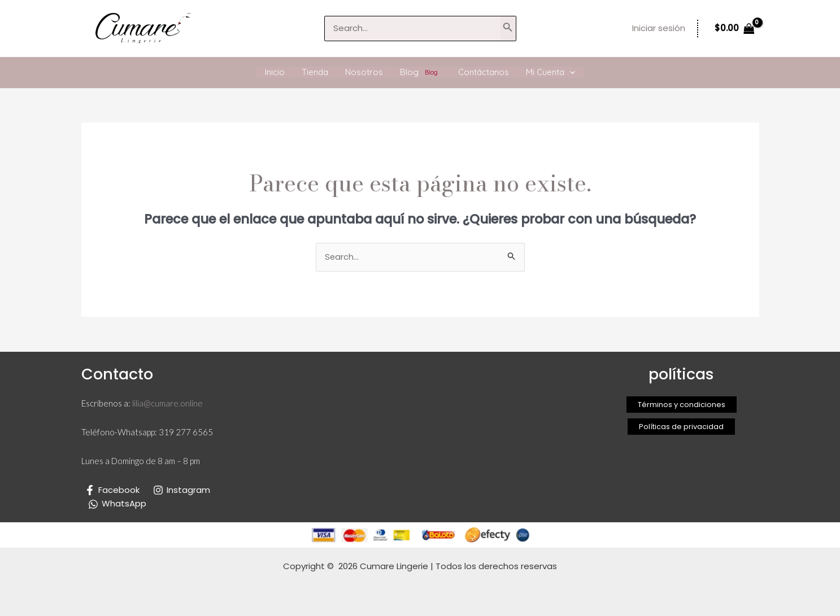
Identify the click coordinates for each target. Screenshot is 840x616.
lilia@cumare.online (167, 404)
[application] (570, 72)
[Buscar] (508, 29)
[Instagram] (182, 490)
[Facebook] (112, 490)
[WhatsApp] (117, 504)
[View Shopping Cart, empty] (735, 29)
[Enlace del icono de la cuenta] (659, 29)
